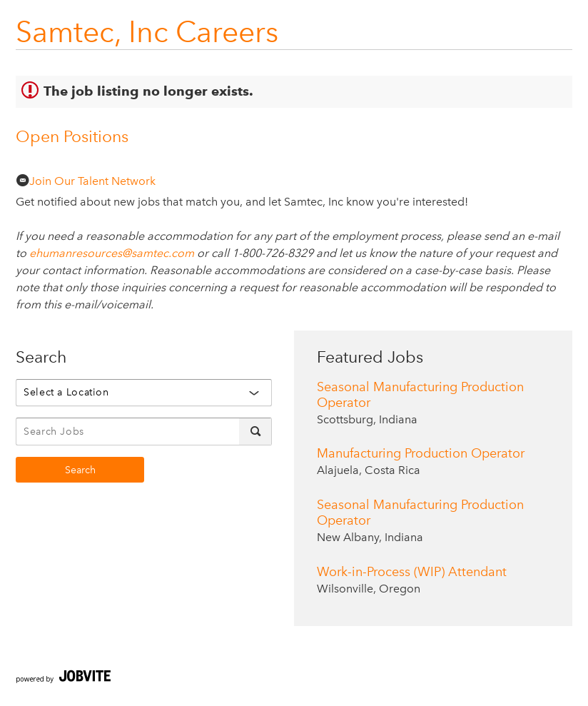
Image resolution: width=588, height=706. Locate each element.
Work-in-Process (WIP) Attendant (412, 572)
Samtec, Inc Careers (147, 32)
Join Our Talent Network (86, 181)
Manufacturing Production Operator (421, 453)
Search (80, 470)
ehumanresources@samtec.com (112, 253)
